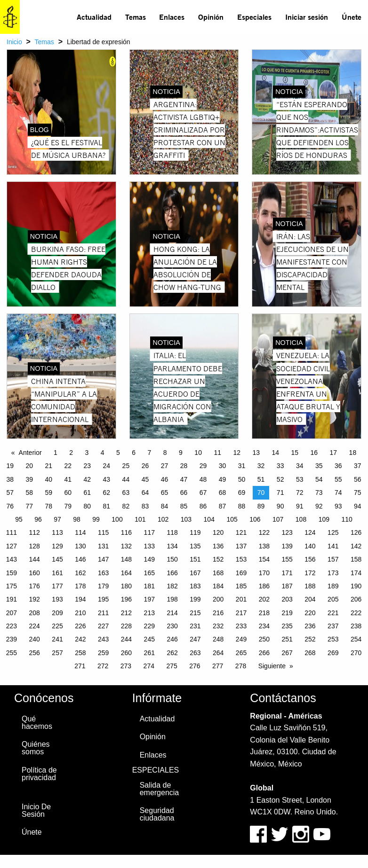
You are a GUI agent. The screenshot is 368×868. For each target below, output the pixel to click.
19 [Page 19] (10, 466)
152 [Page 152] (218, 559)
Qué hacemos (37, 723)
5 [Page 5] (118, 453)
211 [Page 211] (103, 613)
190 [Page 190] (356, 586)
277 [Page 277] (218, 666)
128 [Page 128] (35, 546)
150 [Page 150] (172, 559)
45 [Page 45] (145, 479)
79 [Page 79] (68, 506)
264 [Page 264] (218, 653)
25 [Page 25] (126, 466)
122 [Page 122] (264, 532)
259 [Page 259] (103, 653)
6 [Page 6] (134, 453)
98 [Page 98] (77, 519)
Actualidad (94, 17)
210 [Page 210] (80, 613)
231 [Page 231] (195, 626)
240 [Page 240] (35, 639)
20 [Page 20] (29, 466)
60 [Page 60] (68, 493)
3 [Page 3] (87, 453)
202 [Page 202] (264, 599)
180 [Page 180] (126, 586)
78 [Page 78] (48, 506)
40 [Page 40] (48, 479)
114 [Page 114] (80, 532)
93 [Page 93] (338, 506)
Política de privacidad (39, 774)
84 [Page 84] (165, 506)
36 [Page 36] (338, 466)
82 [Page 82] (126, 506)
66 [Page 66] (184, 493)
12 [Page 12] (237, 453)
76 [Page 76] (10, 506)
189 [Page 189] (333, 586)
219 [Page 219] (287, 613)
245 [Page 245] (149, 639)
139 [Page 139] (287, 546)
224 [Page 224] (35, 626)
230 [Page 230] (172, 626)
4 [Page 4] (103, 453)
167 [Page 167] (195, 573)
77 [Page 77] (29, 506)
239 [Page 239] (12, 639)
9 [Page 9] (181, 453)
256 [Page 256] (35, 653)
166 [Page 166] (172, 573)
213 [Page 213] (149, 613)
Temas (136, 17)
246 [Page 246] (172, 639)
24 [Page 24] (107, 466)
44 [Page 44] (126, 479)
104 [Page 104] (209, 519)
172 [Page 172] (310, 573)
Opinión (211, 17)
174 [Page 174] (356, 573)
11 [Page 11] (217, 453)
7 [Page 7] (150, 453)
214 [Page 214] (172, 613)
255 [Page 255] (12, 653)
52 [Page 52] (280, 479)
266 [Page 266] (264, 653)
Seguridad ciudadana (157, 814)
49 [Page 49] (223, 479)
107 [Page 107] (278, 519)
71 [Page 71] (280, 493)
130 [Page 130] (80, 546)
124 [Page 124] (310, 532)
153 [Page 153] (241, 559)
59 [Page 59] (48, 493)
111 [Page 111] (12, 532)
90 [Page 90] (280, 506)
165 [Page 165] (149, 573)
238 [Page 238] (356, 626)
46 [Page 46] (165, 479)
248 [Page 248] (218, 639)
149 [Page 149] (149, 559)
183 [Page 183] (195, 586)
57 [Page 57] (10, 493)
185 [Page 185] (241, 586)
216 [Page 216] (218, 613)
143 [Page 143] (12, 559)
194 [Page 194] (80, 599)
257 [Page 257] (57, 653)
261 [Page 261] (149, 653)
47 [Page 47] (184, 479)
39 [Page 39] (29, 479)
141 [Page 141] (333, 546)
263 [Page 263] (195, 653)
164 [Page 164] (126, 573)
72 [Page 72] (300, 493)
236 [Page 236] (310, 626)
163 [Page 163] (103, 573)
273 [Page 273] (126, 666)
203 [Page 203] (287, 599)
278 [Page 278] (241, 666)
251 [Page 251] (287, 639)
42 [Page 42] (88, 479)
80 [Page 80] (88, 506)
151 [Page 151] (195, 559)
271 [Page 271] (80, 666)
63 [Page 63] (126, 493)
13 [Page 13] (256, 453)
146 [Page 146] (80, 559)
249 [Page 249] (241, 639)
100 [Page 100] (117, 519)
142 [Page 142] (356, 546)
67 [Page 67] (203, 493)
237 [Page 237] (333, 626)
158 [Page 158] (356, 559)
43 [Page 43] (107, 479)
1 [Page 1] (56, 453)
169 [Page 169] (241, 573)
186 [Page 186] (264, 586)
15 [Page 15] (295, 453)
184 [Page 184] (218, 586)
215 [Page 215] (195, 613)
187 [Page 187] (287, 586)
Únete (352, 17)
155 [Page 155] (287, 559)
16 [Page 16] (314, 453)
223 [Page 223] (12, 626)
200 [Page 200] (218, 599)
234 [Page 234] (264, 626)
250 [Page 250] (264, 639)
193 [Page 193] (57, 599)
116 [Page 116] (126, 532)
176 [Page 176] (35, 586)
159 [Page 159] (12, 573)
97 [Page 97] (57, 519)
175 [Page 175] (12, 586)
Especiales (254, 17)
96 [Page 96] (38, 519)
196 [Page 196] (126, 599)
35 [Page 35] (319, 466)
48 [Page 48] (203, 479)
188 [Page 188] (310, 586)
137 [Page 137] (241, 546)
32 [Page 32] (261, 466)
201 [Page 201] (241, 599)
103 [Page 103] (186, 519)
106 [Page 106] (255, 519)
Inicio (14, 42)
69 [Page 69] (242, 493)
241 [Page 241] (57, 639)
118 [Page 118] (172, 532)
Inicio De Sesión (36, 810)
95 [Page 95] (19, 519)
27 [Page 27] (165, 466)
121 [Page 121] (241, 532)
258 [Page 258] (80, 653)
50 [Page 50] (242, 479)
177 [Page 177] (57, 586)
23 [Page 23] (88, 466)
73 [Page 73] (319, 493)
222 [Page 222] (356, 613)
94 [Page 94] (358, 506)
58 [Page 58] (29, 493)
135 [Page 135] (195, 546)
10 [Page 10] (198, 453)
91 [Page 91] (300, 506)
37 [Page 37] (358, 466)
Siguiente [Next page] (272, 666)
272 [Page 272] (103, 666)
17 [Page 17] (334, 453)
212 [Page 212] (126, 613)
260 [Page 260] (126, 653)
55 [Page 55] (338, 479)
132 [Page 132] (126, 546)
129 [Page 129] (57, 546)
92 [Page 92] (319, 506)
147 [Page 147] (103, 559)
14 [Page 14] (275, 453)
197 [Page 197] (149, 599)
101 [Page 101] (140, 519)
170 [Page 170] (264, 573)
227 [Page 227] (103, 626)
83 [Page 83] (145, 506)
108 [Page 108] (301, 519)
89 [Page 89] (261, 506)
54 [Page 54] (319, 479)
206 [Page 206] (356, 599)
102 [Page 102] (163, 519)
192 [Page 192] (35, 599)
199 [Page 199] (195, 599)
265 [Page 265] (241, 653)
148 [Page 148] (126, 559)
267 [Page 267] (287, 653)
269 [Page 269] (333, 653)
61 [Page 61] (88, 493)
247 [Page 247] (195, 639)
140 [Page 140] (310, 546)
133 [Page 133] (149, 546)
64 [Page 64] (145, 493)
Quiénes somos (36, 748)
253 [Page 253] (333, 639)
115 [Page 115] (103, 532)
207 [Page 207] (12, 613)
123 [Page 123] (287, 532)
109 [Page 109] (324, 519)
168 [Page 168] (218, 573)
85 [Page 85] (184, 506)
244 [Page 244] (126, 639)
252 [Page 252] (310, 639)
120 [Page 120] (218, 532)
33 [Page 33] (280, 466)
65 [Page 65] (165, 493)
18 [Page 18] (353, 453)
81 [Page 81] (107, 506)
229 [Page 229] (149, 626)
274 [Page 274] (149, 666)
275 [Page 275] (172, 666)
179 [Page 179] (103, 586)
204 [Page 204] (310, 599)
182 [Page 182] (172, 586)
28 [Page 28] (184, 466)
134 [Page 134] (172, 546)
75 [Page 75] (358, 493)
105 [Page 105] (232, 519)
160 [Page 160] (35, 573)
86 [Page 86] (203, 506)
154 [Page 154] (264, 559)
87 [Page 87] (223, 506)
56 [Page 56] (358, 479)
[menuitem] (94, 17)
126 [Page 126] (356, 532)
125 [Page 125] (333, 532)
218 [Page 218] (264, 613)
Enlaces (172, 17)
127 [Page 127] (12, 546)
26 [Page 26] (145, 466)
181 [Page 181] (149, 586)
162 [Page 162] (80, 573)
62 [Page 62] (107, 493)
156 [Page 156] (310, 559)
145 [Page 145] (57, 559)
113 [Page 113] (57, 532)
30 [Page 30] (223, 466)
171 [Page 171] (287, 573)
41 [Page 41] (68, 479)
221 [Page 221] (333, 613)
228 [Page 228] (126, 626)
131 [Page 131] (103, 546)
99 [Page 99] (96, 519)
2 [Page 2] (71, 453)
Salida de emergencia (160, 789)
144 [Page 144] (35, 559)
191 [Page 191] (12, 599)
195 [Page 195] (103, 599)
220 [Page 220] (310, 613)
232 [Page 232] (218, 626)
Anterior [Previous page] (30, 453)
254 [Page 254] (356, 639)
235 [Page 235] (287, 626)
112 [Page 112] (35, 532)
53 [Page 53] (300, 479)
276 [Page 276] (195, 666)
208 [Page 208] (35, 613)
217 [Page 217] (241, 613)
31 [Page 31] (242, 466)
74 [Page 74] (338, 493)
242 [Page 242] (80, 639)
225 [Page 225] (57, 626)
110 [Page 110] (347, 519)
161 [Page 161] (57, 573)
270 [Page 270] (356, 653)
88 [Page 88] (242, 506)
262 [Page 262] (172, 653)
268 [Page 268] (310, 653)
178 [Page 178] (80, 586)
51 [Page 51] (261, 479)
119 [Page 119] (195, 532)
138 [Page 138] (264, 546)
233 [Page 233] (241, 626)
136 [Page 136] (218, 546)
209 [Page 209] (57, 613)
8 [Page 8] (165, 453)
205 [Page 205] (333, 599)
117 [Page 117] (149, 532)
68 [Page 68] (223, 493)
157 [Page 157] (333, 559)
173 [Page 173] (333, 573)
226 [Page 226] (80, 626)
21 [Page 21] (48, 466)
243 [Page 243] (103, 639)
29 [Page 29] (203, 466)
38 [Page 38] (10, 479)
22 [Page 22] (68, 466)
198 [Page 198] (172, 599)
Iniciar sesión (307, 17)
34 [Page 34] (300, 466)
